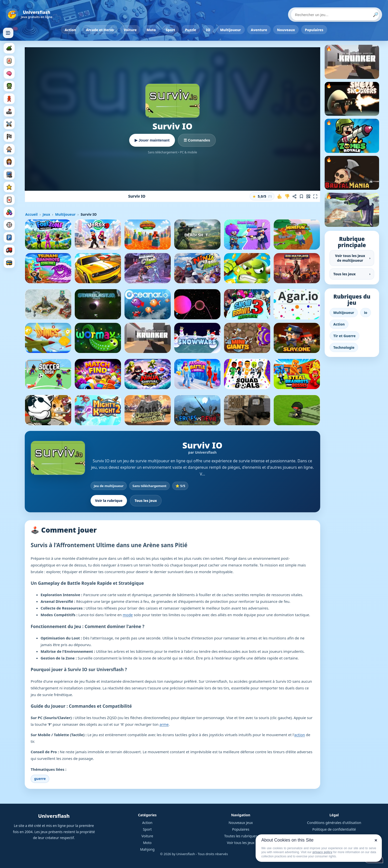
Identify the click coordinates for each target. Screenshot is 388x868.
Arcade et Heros (100, 30)
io (366, 313)
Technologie (344, 347)
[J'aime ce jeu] (280, 196)
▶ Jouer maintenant (152, 140)
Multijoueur (231, 30)
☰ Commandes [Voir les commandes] (197, 140)
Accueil (31, 214)
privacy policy (322, 852)
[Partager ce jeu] (294, 196)
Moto (151, 30)
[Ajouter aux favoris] (301, 196)
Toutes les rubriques (241, 836)
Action (70, 30)
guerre (40, 779)
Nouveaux (286, 30)
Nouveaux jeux (241, 823)
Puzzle (191, 30)
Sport (170, 30)
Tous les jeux (146, 501)
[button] (262, 196)
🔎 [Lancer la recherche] (376, 15)
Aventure (259, 30)
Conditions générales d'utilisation (334, 823)
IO (208, 30)
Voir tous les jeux (241, 843)
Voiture (130, 30)
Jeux (46, 214)
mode (128, 615)
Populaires (314, 30)
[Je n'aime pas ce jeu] (287, 196)
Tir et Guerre (344, 336)
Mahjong (147, 849)
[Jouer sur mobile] (308, 196)
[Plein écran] (315, 196)
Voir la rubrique (109, 501)
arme (164, 724)
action (300, 735)
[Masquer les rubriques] (8, 33)
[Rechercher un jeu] (335, 15)
